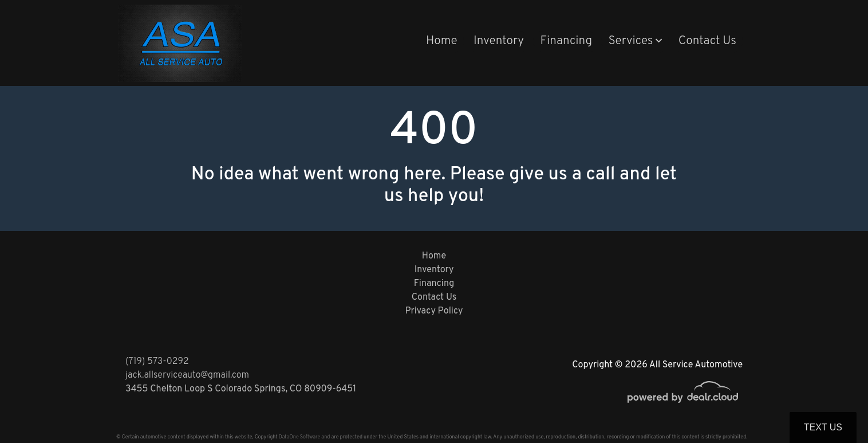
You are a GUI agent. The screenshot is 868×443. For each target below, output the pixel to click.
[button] (635, 42)
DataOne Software (299, 437)
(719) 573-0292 (157, 362)
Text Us (823, 427)
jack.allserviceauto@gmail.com (187, 375)
